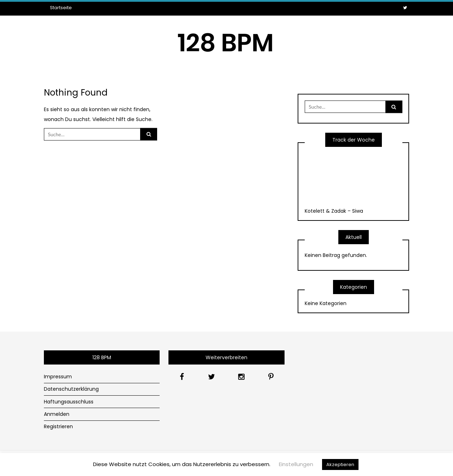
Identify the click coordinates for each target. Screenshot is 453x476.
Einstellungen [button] (296, 464)
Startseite (61, 8)
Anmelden (57, 414)
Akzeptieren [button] (340, 464)
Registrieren (58, 426)
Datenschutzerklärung (71, 389)
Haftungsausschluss (69, 402)
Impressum (58, 377)
